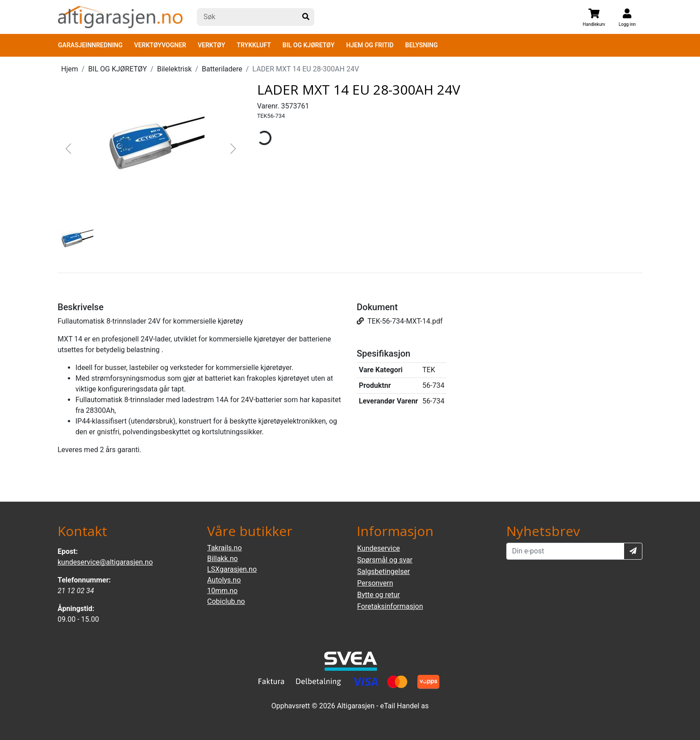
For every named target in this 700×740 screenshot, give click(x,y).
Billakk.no (223, 559)
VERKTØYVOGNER (160, 45)
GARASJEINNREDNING (90, 45)
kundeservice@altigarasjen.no (105, 562)
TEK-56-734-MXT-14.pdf (400, 321)
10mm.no (222, 591)
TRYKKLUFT (254, 45)
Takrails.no (225, 548)
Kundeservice (379, 548)
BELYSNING (422, 45)
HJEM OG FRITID (370, 45)
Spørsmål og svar (385, 560)
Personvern (375, 583)
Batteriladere (222, 69)
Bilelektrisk (175, 69)
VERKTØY (211, 45)
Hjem (70, 69)
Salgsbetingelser (383, 572)
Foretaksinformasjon (390, 606)
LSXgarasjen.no (232, 569)
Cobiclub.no (226, 601)
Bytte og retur (379, 595)
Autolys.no (224, 580)
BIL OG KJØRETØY (309, 45)
